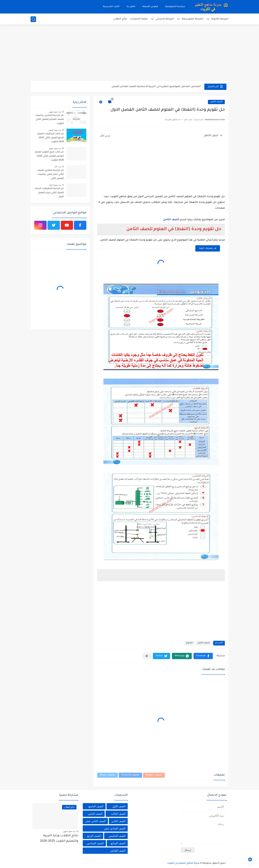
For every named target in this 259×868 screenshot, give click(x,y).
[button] (203, 656)
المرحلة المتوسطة (193, 19)
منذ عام (58, 167)
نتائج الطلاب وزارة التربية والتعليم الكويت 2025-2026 (59, 839)
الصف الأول (119, 806)
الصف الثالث (118, 814)
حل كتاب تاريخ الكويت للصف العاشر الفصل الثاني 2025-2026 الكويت (49, 156)
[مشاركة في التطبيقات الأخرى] (147, 656)
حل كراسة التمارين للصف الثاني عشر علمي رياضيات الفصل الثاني (51, 175)
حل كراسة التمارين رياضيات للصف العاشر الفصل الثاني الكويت (49, 120)
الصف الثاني (118, 821)
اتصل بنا (131, 7)
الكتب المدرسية (111, 7)
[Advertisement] (129, 53)
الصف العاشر (118, 851)
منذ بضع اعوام (55, 185)
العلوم (189, 643)
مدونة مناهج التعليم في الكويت (183, 863)
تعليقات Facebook (130, 775)
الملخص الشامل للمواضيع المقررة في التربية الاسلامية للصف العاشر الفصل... (155, 87)
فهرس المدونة (150, 7)
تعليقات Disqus (107, 775)
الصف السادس (95, 843)
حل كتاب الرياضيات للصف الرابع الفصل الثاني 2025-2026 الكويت (50, 138)
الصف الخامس (117, 836)
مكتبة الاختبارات (139, 19)
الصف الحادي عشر (115, 828)
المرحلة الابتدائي (165, 19)
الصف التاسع (96, 806)
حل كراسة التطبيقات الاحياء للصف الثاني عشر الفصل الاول (49, 193)
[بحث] (33, 19)
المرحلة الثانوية (220, 19)
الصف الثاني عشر (95, 821)
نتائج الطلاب (120, 19)
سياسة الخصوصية (175, 7)
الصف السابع (118, 843)
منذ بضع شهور (55, 112)
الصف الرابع (94, 836)
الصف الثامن (216, 102)
